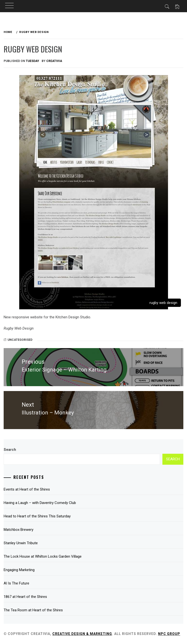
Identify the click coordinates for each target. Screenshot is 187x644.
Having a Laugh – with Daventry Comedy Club (40, 503)
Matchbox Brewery (19, 530)
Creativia (54, 61)
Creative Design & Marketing (82, 634)
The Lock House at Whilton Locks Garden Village (43, 556)
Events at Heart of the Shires (27, 489)
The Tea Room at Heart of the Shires (33, 610)
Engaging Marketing (19, 570)
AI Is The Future (16, 583)
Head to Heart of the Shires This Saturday (37, 516)
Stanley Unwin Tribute (21, 543)
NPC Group (169, 634)
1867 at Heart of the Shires (25, 597)
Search (10, 450)
